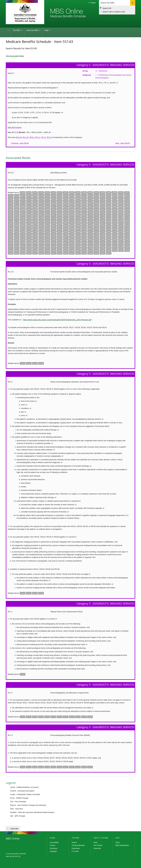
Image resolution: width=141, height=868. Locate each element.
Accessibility (54, 842)
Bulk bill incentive (15, 127)
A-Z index (75, 851)
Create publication (78, 845)
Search (74, 842)
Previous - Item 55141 (20, 143)
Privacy (52, 845)
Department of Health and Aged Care (25, 13)
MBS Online (23, 845)
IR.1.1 (38, 137)
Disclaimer (54, 848)
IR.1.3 (49, 137)
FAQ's (118, 842)
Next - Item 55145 (123, 143)
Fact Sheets (98, 845)
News (96, 842)
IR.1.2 (44, 137)
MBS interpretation (122, 845)
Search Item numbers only (112, 12)
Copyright (53, 851)
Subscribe (14, 829)
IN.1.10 (26, 137)
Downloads (76, 848)
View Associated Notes (15, 56)
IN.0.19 (19, 137)
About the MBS (33, 30)
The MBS (17, 30)
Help (47, 30)
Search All (105, 8)
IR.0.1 (32, 137)
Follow (92, 3)
